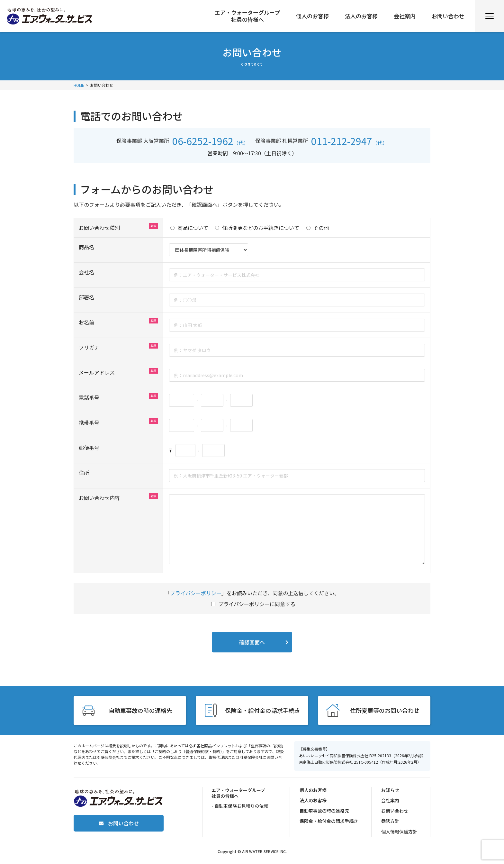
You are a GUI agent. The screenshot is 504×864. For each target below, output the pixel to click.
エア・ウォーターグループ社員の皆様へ (247, 16)
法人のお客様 (361, 16)
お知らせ (390, 790)
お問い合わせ (448, 16)
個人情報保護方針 (399, 832)
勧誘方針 (390, 821)
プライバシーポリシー (196, 593)
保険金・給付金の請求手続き (329, 821)
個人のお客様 (312, 16)
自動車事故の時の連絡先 (324, 811)
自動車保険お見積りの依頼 (241, 806)
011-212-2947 (342, 141)
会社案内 (405, 16)
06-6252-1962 (203, 141)
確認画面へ (252, 642)
